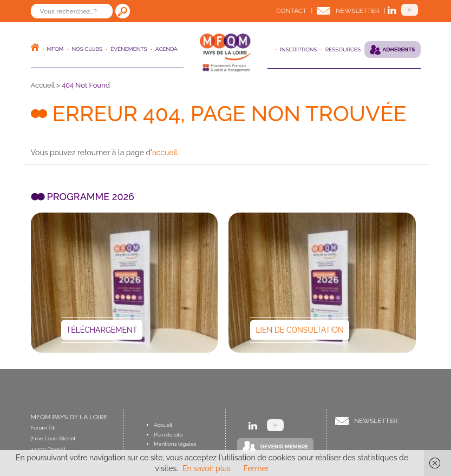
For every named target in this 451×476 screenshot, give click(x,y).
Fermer (256, 468)
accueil (165, 153)
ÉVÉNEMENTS (129, 49)
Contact (291, 11)
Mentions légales (175, 444)
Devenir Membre (284, 447)
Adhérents (399, 49)
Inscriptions (298, 49)
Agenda (166, 49)
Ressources (343, 49)
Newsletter (357, 11)
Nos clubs (87, 49)
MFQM (55, 49)
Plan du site (168, 435)
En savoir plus (207, 468)
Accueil (43, 85)
